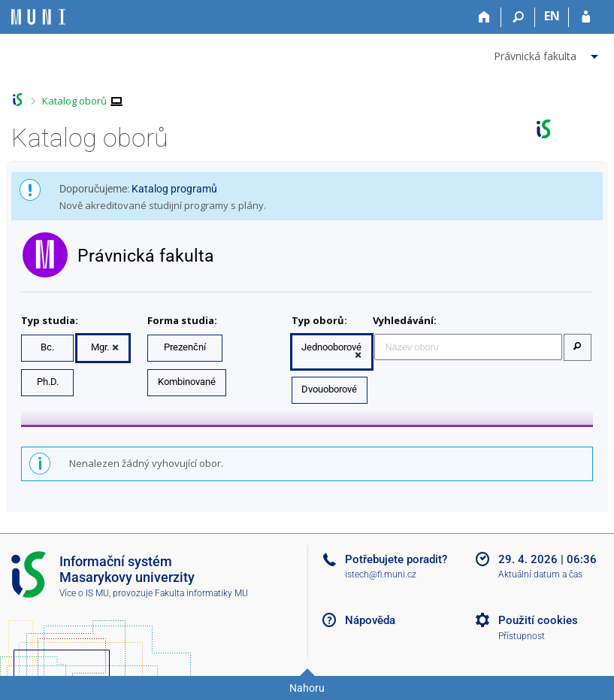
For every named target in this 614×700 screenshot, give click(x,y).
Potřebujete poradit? (396, 559)
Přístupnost (522, 636)
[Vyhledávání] (518, 17)
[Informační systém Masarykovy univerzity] (38, 17)
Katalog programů (174, 189)
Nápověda (370, 620)
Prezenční (185, 347)
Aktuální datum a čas (540, 574)
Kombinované (187, 382)
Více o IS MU (84, 593)
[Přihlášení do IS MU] (586, 17)
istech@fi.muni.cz (381, 574)
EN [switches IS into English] (552, 16)
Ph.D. (48, 382)
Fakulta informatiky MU (201, 593)
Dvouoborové (329, 389)
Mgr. (100, 347)
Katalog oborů (74, 101)
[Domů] (484, 17)
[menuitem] (548, 53)
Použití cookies (538, 620)
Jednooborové (331, 347)
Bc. (47, 347)
